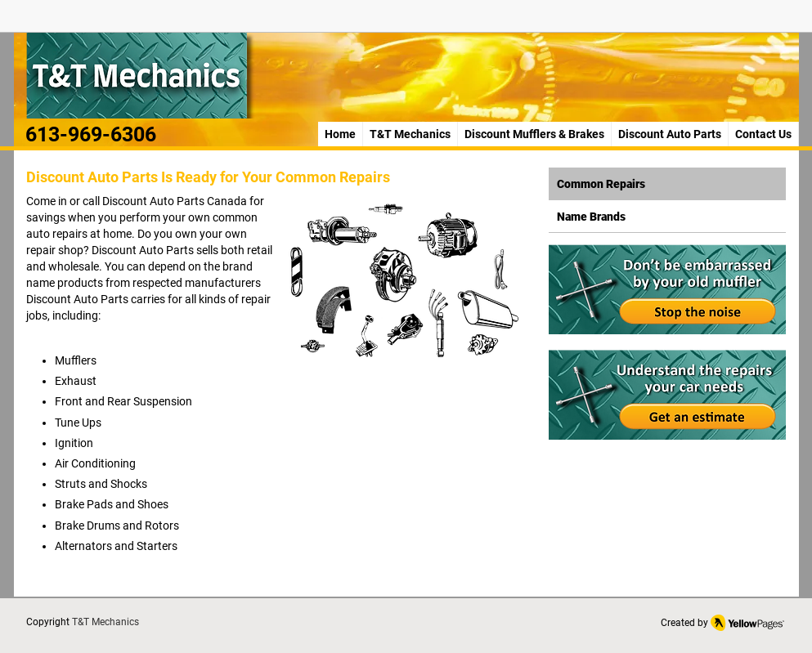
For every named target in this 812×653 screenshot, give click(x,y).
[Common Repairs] (667, 184)
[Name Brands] (667, 217)
